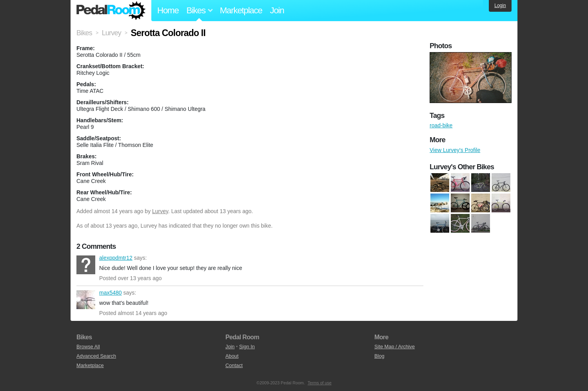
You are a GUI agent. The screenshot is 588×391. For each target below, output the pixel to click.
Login (500, 5)
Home (168, 10)
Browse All (88, 347)
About (232, 356)
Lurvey (160, 211)
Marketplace (241, 10)
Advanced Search (96, 356)
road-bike (441, 125)
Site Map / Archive (395, 347)
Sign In (247, 347)
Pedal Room (111, 11)
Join (277, 10)
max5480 (86, 300)
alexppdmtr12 (86, 265)
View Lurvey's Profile (455, 150)
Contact (234, 365)
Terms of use (320, 383)
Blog (379, 356)
